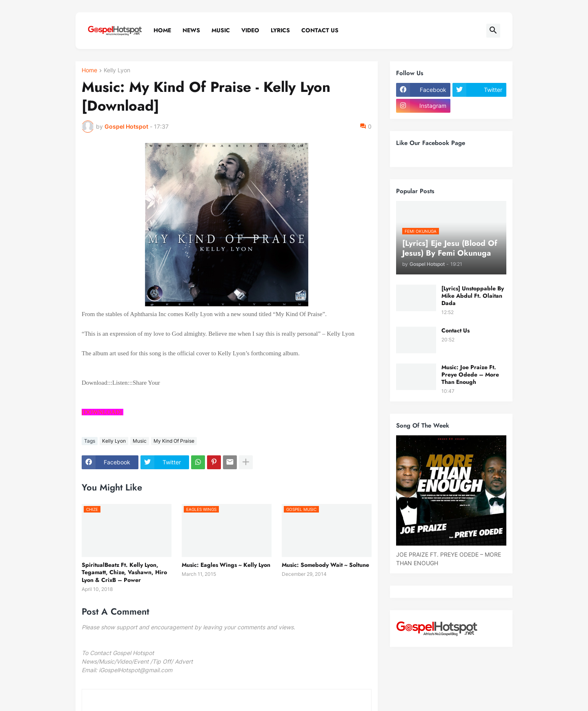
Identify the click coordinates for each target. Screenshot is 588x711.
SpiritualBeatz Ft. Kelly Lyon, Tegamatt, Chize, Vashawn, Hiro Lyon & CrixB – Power (124, 572)
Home (162, 30)
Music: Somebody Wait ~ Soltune (325, 565)
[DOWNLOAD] (102, 412)
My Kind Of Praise (174, 441)
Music (221, 30)
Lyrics (280, 30)
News (191, 30)
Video (250, 30)
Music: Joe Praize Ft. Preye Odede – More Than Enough (470, 375)
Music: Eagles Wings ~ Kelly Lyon (226, 565)
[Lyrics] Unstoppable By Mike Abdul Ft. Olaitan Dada (473, 296)
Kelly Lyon (117, 70)
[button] (493, 31)
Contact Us (320, 30)
